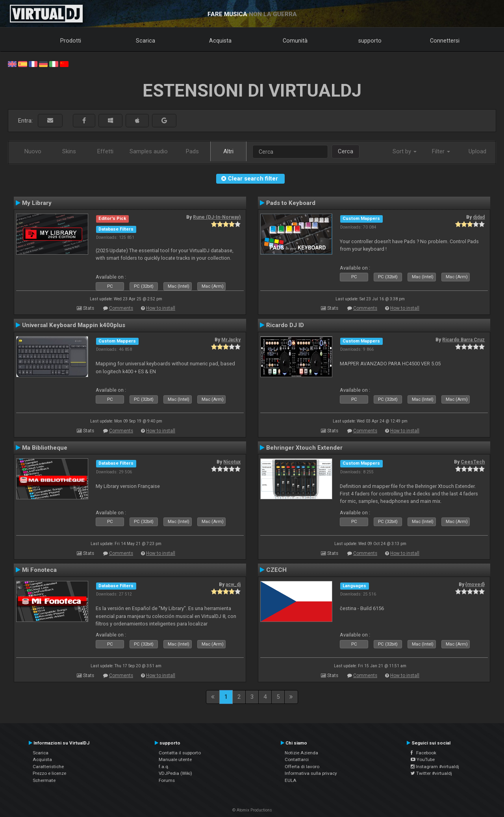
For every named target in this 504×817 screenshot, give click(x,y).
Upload (477, 151)
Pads (192, 151)
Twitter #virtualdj (431, 773)
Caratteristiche (48, 767)
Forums (167, 780)
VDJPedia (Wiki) (175, 773)
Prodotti (71, 41)
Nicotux (232, 462)
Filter (441, 151)
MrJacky (231, 340)
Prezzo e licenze (49, 773)
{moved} (475, 584)
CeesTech (473, 462)
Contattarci (297, 759)
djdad (479, 217)
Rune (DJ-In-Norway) (217, 217)
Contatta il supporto (180, 753)
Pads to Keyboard (291, 203)
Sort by (405, 151)
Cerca (346, 151)
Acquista (220, 41)
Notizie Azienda (301, 753)
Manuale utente (175, 759)
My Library (37, 203)
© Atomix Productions (252, 810)
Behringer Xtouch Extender (304, 448)
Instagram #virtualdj (435, 767)
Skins (69, 151)
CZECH (276, 570)
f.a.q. (164, 767)
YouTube (423, 759)
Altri (228, 151)
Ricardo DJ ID (285, 325)
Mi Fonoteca (39, 570)
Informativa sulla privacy (311, 773)
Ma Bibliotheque (45, 448)
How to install (161, 308)
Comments (121, 308)
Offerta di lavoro (302, 767)
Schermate (44, 780)
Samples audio (149, 151)
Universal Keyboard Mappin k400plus (74, 325)
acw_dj (233, 584)
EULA (291, 780)
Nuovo (33, 151)
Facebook (423, 753)
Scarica (145, 41)
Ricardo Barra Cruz (463, 340)
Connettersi (445, 41)
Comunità (295, 41)
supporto (370, 41)
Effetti (105, 151)
